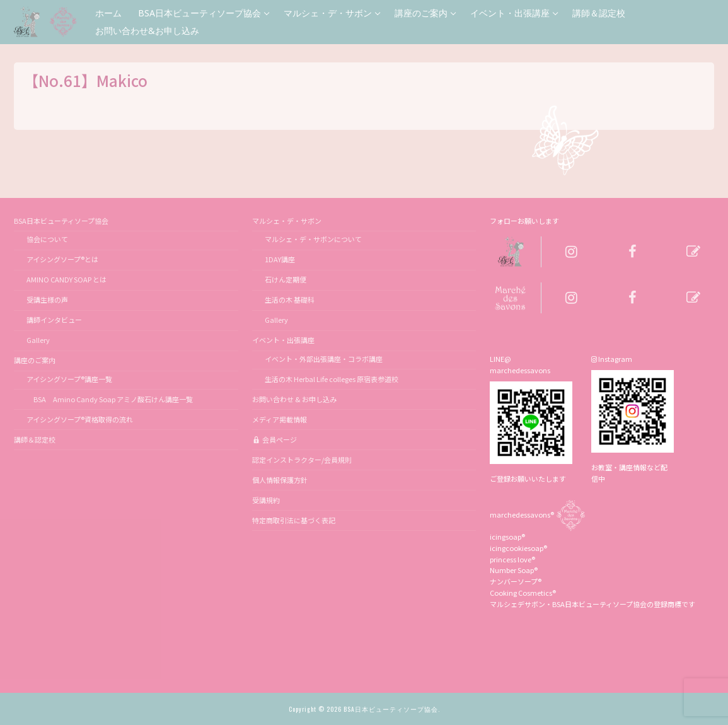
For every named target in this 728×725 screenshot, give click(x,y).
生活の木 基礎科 (290, 299)
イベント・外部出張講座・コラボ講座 (324, 359)
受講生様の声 (47, 299)
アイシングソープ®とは (62, 259)
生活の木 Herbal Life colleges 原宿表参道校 (332, 379)
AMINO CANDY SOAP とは (66, 279)
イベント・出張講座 (284, 340)
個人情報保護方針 (280, 480)
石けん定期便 (286, 279)
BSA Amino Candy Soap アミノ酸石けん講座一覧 (110, 399)
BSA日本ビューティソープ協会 (62, 221)
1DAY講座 (280, 259)
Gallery (38, 340)
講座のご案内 (35, 360)
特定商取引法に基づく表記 (294, 520)
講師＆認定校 (35, 439)
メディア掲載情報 (280, 419)
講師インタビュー (54, 320)
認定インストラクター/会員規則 (302, 460)
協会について (47, 239)
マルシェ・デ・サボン (287, 221)
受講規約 (266, 500)
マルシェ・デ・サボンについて (313, 239)
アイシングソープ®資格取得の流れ (80, 419)
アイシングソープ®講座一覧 (69, 379)
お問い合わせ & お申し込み (294, 399)
